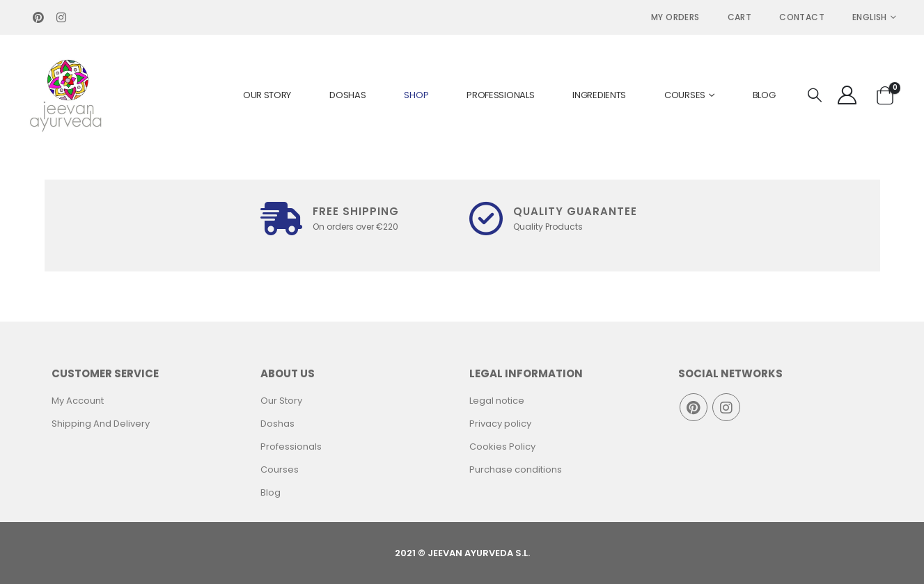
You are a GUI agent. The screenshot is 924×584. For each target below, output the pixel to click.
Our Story (267, 95)
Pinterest (694, 407)
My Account (78, 401)
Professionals (500, 95)
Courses (685, 95)
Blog (764, 95)
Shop (416, 95)
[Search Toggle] (815, 96)
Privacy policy (500, 424)
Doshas (347, 95)
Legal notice (497, 401)
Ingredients (599, 95)
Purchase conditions (516, 469)
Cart (740, 17)
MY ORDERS (675, 17)
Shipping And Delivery (101, 424)
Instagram (726, 407)
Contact (802, 17)
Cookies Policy (502, 447)
